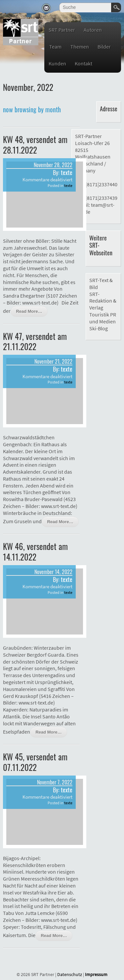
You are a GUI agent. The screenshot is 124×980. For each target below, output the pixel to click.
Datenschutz (70, 974)
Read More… (29, 311)
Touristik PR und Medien (103, 318)
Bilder (104, 47)
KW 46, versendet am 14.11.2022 (35, 551)
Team (55, 47)
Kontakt (83, 63)
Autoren (93, 30)
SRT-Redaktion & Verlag (103, 301)
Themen (80, 47)
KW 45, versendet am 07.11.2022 (35, 762)
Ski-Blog (99, 328)
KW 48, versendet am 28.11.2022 (35, 144)
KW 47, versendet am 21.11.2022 (35, 341)
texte (67, 172)
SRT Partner (62, 30)
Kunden (57, 63)
